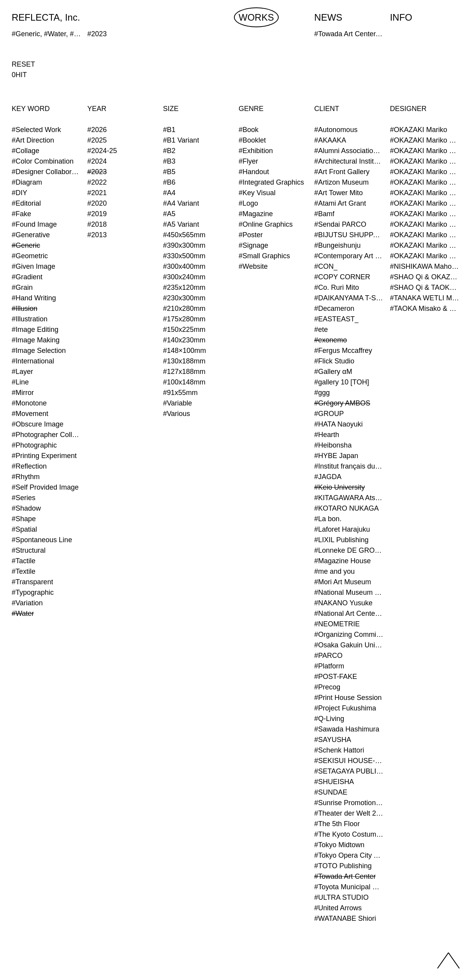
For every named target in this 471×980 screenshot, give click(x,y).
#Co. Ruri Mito (337, 287)
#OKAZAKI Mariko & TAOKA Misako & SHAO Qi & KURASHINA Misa (425, 235)
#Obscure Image (38, 424)
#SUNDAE (331, 792)
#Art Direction (33, 140)
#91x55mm (180, 393)
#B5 (169, 172)
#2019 (97, 214)
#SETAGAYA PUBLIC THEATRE (349, 771)
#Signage (253, 245)
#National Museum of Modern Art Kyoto (349, 592)
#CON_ (326, 266)
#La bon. (328, 519)
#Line (20, 382)
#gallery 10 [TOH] (342, 382)
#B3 (169, 161)
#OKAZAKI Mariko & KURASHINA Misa (425, 151)
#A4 (169, 193)
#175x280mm (184, 319)
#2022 (97, 182)
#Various (177, 414)
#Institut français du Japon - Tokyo (349, 466)
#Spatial (24, 529)
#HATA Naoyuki (338, 424)
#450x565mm (184, 235)
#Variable (178, 403)
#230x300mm (184, 298)
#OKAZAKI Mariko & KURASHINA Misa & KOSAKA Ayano (425, 193)
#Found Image (34, 224)
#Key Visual (257, 193)
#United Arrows (338, 908)
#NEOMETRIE (337, 624)
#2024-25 (102, 151)
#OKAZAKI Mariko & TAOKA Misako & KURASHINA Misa (425, 214)
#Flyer (248, 161)
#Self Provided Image (45, 487)
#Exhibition (256, 151)
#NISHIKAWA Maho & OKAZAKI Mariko (425, 266)
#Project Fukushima (345, 708)
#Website (253, 266)
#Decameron (334, 308)
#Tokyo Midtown (339, 845)
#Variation (27, 603)
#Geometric (30, 256)
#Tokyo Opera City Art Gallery (349, 855)
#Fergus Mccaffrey (343, 351)
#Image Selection (39, 351)
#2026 (97, 130)
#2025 (97, 140)
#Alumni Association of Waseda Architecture (349, 151)
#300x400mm (184, 266)
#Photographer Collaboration (46, 435)
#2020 (97, 203)
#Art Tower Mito (338, 193)
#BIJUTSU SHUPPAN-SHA (349, 235)
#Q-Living (329, 719)
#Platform (329, 666)
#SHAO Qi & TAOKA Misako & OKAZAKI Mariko (425, 287)
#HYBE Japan (336, 456)
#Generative (31, 235)
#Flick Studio (334, 361)
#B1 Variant (181, 140)
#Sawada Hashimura (347, 729)
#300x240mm (184, 277)
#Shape (24, 519)
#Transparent (32, 582)
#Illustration (30, 319)
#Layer (22, 372)
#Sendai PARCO (340, 224)
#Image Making (36, 340)
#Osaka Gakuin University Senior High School (349, 645)
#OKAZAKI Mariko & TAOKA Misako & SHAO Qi (425, 224)
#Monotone (29, 403)
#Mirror (23, 393)
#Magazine (256, 214)
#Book (249, 130)
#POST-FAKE (336, 677)
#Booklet (252, 140)
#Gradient (27, 277)
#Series (24, 498)
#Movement (30, 414)
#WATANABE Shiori (345, 918)
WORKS (256, 17)
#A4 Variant (181, 203)
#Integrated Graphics (271, 182)
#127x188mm (184, 372)
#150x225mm (184, 330)
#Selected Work (36, 130)
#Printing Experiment (44, 456)
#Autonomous (336, 130)
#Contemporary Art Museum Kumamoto (349, 256)
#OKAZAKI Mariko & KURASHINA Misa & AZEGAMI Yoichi (425, 182)
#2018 (97, 224)
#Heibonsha (333, 445)
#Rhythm (26, 477)
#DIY (19, 193)
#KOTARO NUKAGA (346, 508)
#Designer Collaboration (46, 172)
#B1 (169, 130)
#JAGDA (328, 477)
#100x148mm (184, 382)
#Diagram (27, 182)
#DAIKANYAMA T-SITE (349, 298)
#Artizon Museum (341, 182)
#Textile (24, 571)
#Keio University (339, 487)
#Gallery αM (333, 372)
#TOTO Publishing (343, 866)
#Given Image (33, 266)
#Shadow (26, 508)
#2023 (97, 172)
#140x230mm (184, 340)
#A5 (169, 214)
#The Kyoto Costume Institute (349, 834)
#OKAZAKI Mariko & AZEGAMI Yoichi (425, 140)
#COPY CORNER (342, 277)
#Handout (254, 172)
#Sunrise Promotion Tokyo (349, 803)
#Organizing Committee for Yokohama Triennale (349, 635)
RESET (23, 64)
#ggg (322, 393)
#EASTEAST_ (336, 319)
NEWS (328, 17)
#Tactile (24, 561)
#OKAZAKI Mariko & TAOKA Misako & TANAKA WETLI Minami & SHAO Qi (425, 256)
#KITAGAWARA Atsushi (349, 498)
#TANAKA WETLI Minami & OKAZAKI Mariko (425, 298)
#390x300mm (184, 245)
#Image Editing (35, 330)
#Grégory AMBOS (342, 403)
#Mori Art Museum (343, 582)
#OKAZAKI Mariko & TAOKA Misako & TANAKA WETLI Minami (425, 245)
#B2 (169, 151)
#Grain (22, 287)
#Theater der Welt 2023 (349, 813)
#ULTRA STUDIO (341, 897)
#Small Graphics (264, 256)
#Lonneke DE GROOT (349, 550)
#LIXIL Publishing (341, 540)
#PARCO (328, 656)
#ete (321, 330)
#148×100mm (185, 351)
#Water (23, 613)
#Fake (21, 214)
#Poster (251, 235)
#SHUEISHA (334, 782)
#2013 (97, 235)
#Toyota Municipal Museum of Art (349, 887)
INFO (401, 17)
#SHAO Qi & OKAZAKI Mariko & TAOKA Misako (425, 277)
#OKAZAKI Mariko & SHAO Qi (425, 161)
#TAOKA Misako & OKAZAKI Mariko (425, 308)
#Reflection (29, 466)
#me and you (334, 571)
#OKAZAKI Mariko (419, 130)
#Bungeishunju (337, 245)
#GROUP (329, 414)
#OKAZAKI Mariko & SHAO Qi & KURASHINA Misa (425, 203)
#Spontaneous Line (42, 540)
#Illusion (25, 308)
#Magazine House (342, 561)
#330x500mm (184, 256)
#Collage (25, 151)
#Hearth (327, 435)
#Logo (248, 203)
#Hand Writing (34, 298)
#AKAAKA (330, 140)
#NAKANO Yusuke (343, 603)
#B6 (169, 182)
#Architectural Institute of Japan (349, 161)
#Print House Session (348, 698)
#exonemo (330, 340)
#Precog (327, 687)
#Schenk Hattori (339, 750)
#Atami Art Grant (340, 203)
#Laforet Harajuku (342, 529)
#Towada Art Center (345, 876)
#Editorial (26, 203)
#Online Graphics (266, 224)
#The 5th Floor (337, 824)
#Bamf (324, 214)
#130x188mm (184, 361)
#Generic (26, 245)
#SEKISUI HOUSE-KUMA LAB (349, 761)
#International (33, 361)
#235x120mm (184, 287)
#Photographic (34, 445)
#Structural (29, 550)
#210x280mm (184, 308)
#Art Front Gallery (342, 172)
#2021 (97, 193)
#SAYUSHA (333, 740)
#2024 (97, 161)
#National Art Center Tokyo (349, 613)
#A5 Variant (181, 224)
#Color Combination (43, 161)
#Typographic (33, 592)
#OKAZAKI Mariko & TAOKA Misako (425, 172)
